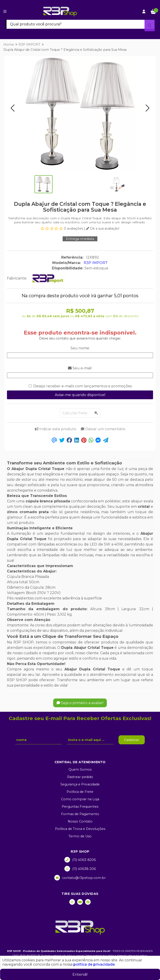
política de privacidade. (94, 964)
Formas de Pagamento (80, 814)
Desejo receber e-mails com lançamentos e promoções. (83, 386)
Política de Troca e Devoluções (80, 829)
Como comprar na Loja (80, 799)
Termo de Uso (80, 836)
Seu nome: (80, 348)
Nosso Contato (80, 821)
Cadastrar (132, 740)
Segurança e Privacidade (80, 784)
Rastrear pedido (80, 777)
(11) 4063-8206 (80, 860)
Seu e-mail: (80, 368)
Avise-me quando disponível (80, 395)
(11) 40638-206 (80, 869)
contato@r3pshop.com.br (80, 878)
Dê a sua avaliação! (103, 228)
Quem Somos (80, 769)
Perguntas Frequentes (80, 807)
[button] (13, 108)
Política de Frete (80, 792)
